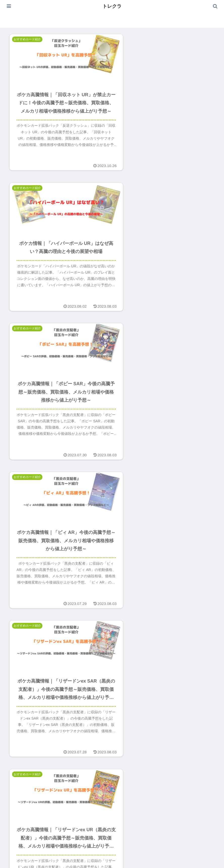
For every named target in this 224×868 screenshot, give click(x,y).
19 (126, 815)
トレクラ (112, 6)
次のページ (112, 798)
